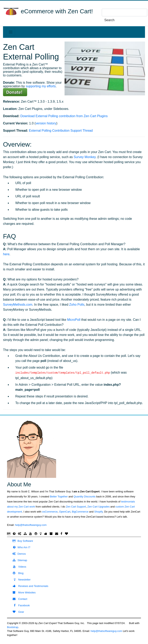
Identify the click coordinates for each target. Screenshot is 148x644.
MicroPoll (74, 320)
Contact (18, 599)
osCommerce (50, 512)
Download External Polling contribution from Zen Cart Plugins (64, 116)
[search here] (124, 13)
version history (46, 123)
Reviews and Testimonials (29, 586)
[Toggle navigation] (11, 32)
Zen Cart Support (76, 507)
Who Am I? (20, 547)
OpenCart (65, 512)
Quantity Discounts (85, 497)
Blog (16, 573)
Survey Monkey (85, 157)
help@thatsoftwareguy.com (31, 525)
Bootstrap (13, 627)
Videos (18, 567)
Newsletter (20, 580)
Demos (17, 554)
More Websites (22, 592)
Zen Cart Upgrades (99, 507)
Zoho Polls (77, 305)
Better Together (59, 497)
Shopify (99, 512)
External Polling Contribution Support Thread (61, 131)
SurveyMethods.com (18, 305)
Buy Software (21, 541)
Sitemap (18, 560)
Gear (17, 612)
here (6, 254)
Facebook (19, 605)
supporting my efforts (41, 86)
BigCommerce (80, 512)
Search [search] (109, 20)
